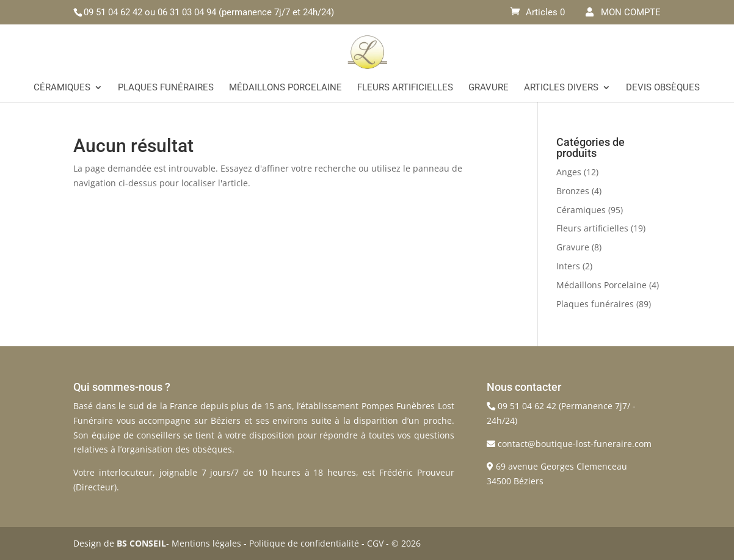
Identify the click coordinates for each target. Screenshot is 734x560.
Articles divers (561, 88)
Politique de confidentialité (304, 543)
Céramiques (62, 88)
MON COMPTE (623, 12)
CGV (375, 543)
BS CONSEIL (141, 543)
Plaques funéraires (166, 88)
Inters (568, 266)
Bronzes (573, 191)
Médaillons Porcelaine (285, 88)
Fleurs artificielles (405, 88)
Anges (569, 172)
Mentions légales (206, 543)
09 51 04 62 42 (113, 12)
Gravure (489, 88)
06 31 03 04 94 (187, 12)
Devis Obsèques (663, 88)
